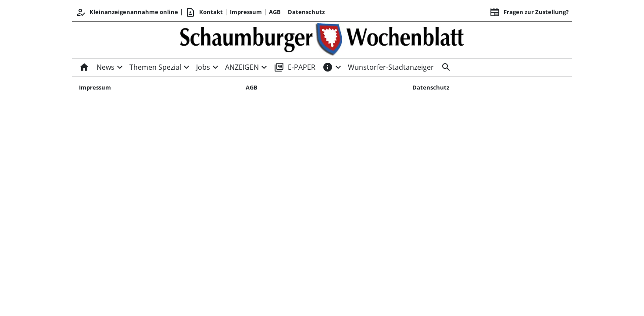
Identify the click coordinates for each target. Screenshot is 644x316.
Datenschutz (306, 12)
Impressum (246, 12)
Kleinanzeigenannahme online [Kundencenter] (127, 12)
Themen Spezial (155, 67)
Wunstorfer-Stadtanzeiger (391, 67)
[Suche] (444, 67)
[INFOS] (328, 67)
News (106, 67)
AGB (275, 12)
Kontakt (204, 12)
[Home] (86, 67)
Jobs (203, 67)
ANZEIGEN (242, 67)
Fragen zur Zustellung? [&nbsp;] (529, 12)
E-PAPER (295, 67)
